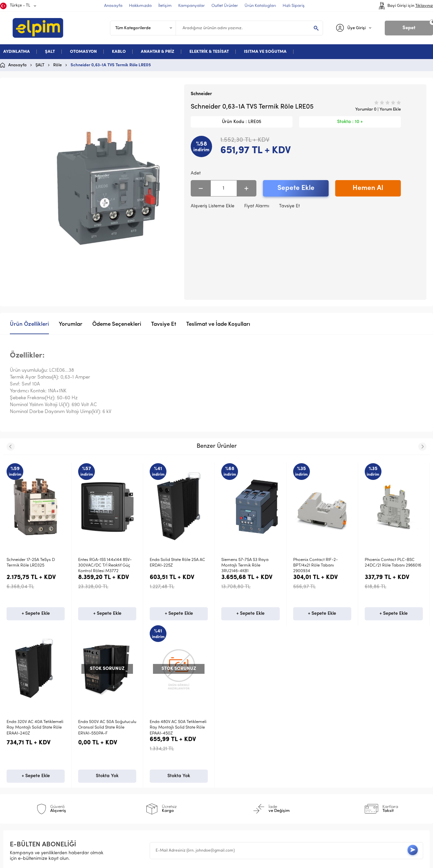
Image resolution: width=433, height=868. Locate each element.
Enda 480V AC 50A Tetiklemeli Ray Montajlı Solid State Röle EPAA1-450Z (35, 729)
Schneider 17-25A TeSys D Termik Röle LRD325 (31, 563)
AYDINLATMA (17, 52)
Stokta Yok (36, 778)
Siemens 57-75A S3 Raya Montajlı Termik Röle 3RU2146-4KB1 (245, 566)
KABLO (119, 52)
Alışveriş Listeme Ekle (213, 206)
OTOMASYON (83, 52)
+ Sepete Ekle (36, 615)
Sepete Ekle (296, 188)
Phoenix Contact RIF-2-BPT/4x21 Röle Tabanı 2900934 (315, 566)
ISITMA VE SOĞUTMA (265, 52)
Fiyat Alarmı (257, 206)
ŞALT (50, 52)
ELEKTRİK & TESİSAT (209, 52)
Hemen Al (368, 188)
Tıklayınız (424, 6)
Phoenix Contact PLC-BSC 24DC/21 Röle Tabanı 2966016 (393, 563)
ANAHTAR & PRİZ (158, 52)
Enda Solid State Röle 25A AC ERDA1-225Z (177, 563)
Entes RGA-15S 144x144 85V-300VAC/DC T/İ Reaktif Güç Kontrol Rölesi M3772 (105, 566)
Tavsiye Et (289, 206)
